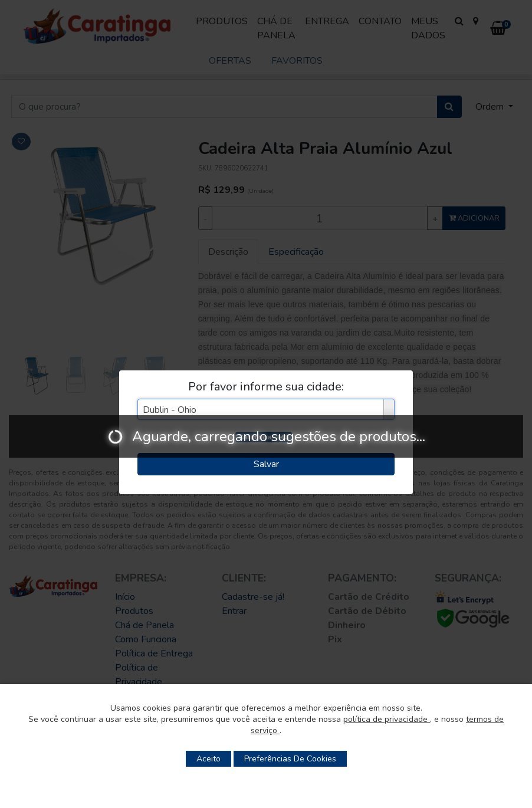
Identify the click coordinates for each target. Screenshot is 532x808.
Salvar (266, 464)
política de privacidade (387, 719)
